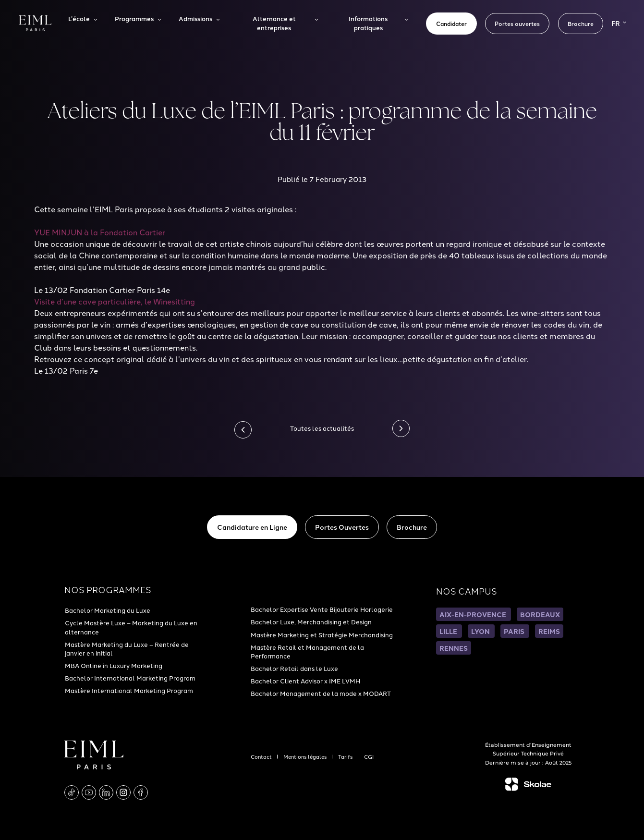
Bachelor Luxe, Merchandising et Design (311, 621)
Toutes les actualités (322, 428)
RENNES (454, 648)
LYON (481, 631)
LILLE (449, 631)
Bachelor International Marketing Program (130, 678)
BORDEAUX (540, 614)
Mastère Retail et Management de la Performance (307, 651)
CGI (369, 756)
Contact (262, 756)
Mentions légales (306, 756)
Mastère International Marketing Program (129, 690)
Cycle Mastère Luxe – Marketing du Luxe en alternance (131, 627)
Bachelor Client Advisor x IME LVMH (305, 681)
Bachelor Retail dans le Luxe (294, 668)
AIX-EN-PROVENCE (474, 614)
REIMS (549, 631)
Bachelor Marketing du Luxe (108, 610)
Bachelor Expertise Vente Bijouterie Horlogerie (322, 609)
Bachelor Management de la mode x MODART (321, 693)
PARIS (515, 631)
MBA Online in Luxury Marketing (114, 665)
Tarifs (346, 756)
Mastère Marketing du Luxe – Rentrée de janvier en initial (127, 648)
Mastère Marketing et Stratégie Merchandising (322, 634)
